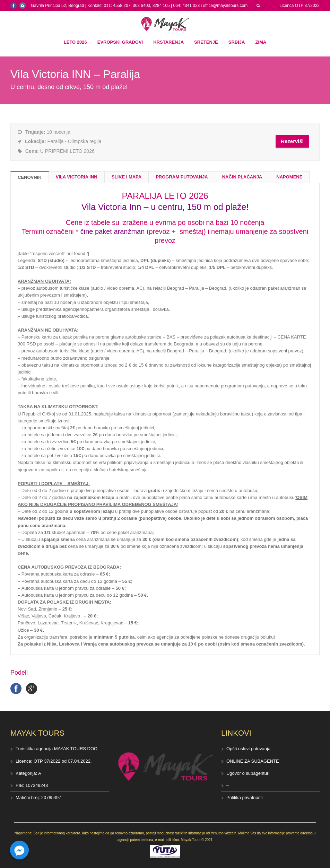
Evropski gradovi (120, 42)
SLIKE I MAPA (127, 177)
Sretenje (206, 42)
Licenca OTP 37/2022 (299, 6)
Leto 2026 (75, 42)
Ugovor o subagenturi (248, 773)
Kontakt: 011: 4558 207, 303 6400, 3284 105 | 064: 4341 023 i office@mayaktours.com (167, 6)
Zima (261, 42)
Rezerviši (292, 141)
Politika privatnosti (245, 797)
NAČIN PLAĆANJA (242, 177)
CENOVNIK (30, 177)
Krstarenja (168, 42)
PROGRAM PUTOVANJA (182, 177)
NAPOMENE (289, 177)
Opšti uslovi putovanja (248, 749)
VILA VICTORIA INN (77, 177)
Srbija (237, 42)
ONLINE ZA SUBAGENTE (253, 761)
